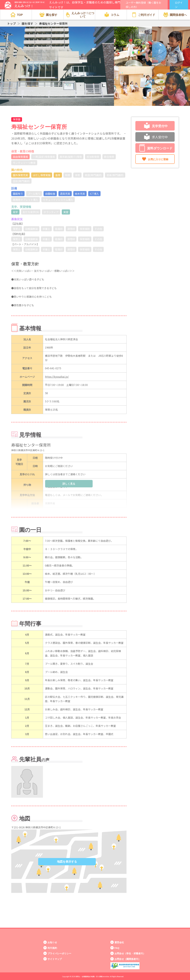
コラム (112, 15)
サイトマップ (55, 959)
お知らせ (52, 942)
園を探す (48, 15)
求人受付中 (156, 137)
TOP (17, 15)
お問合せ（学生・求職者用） (130, 953)
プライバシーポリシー (59, 953)
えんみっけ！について (80, 15)
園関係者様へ (175, 15)
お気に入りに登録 (155, 159)
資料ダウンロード (156, 148)
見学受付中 (156, 126)
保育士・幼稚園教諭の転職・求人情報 (89, 976)
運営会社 (119, 942)
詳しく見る (69, 484)
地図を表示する (67, 862)
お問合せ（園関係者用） (128, 959)
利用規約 (52, 948)
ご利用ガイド (143, 15)
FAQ (117, 948)
